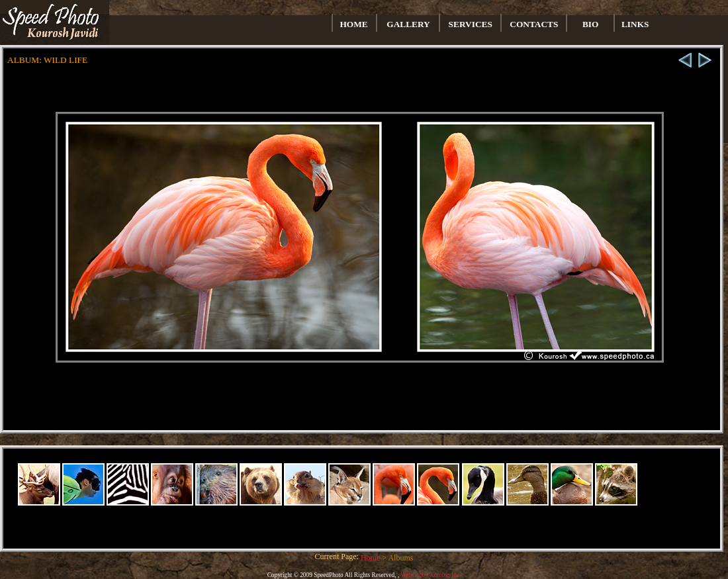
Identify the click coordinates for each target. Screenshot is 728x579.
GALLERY (408, 24)
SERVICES (471, 24)
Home (371, 558)
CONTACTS (534, 24)
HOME (354, 24)
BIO (590, 24)
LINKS (635, 24)
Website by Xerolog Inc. (431, 575)
